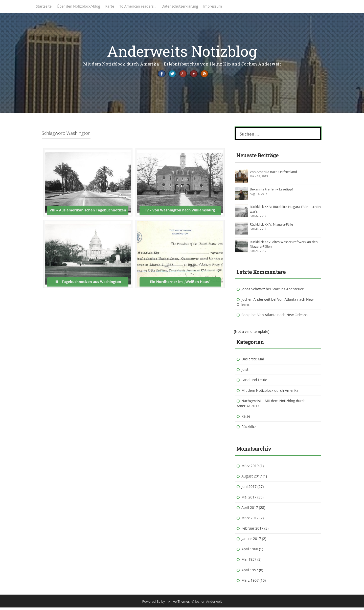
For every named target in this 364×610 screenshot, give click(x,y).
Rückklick (249, 429)
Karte (110, 6)
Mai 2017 (249, 499)
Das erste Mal (253, 361)
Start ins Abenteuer (288, 291)
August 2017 (252, 479)
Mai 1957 (249, 562)
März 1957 (250, 583)
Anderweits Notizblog (182, 51)
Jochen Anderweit (256, 302)
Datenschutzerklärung (180, 6)
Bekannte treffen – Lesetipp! (271, 191)
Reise (246, 418)
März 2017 (250, 520)
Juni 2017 (249, 489)
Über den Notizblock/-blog (78, 6)
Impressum (213, 6)
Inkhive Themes (178, 604)
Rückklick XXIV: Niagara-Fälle (271, 227)
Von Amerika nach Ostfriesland (273, 174)
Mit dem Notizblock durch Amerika (270, 393)
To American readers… (138, 6)
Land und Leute (254, 382)
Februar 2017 (252, 530)
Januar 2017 (251, 541)
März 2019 (250, 468)
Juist (245, 372)
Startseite (44, 6)
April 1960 (250, 551)
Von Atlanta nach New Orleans (282, 317)
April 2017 (250, 510)
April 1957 (250, 572)
